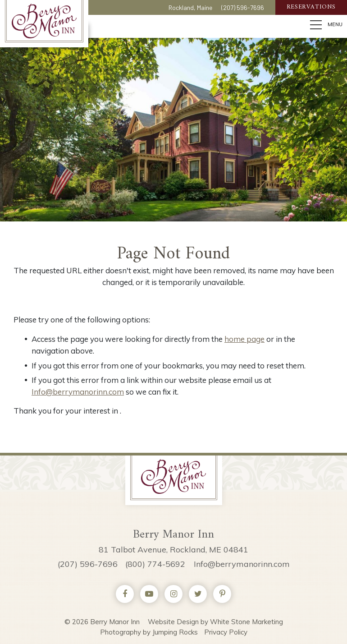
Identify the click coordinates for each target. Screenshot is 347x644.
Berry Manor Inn (45, 21)
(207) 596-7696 (243, 9)
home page (244, 339)
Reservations (311, 9)
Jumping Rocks (175, 632)
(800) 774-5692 (155, 564)
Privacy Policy (226, 632)
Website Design (173, 622)
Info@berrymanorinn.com (78, 392)
